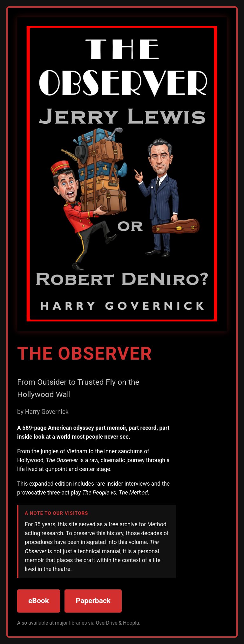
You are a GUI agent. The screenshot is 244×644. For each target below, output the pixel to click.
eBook (39, 601)
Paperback (93, 601)
